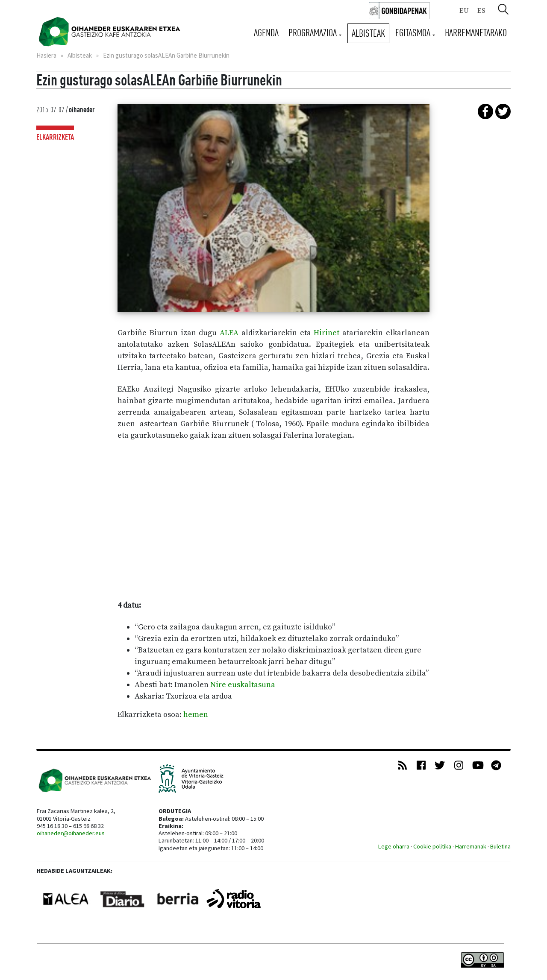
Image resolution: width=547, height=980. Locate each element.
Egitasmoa (414, 33)
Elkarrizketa (55, 137)
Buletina (500, 846)
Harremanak (471, 846)
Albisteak (368, 33)
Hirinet (328, 333)
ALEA (229, 333)
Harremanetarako (476, 33)
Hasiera (46, 55)
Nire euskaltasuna (243, 685)
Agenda (266, 33)
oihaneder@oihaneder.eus (71, 833)
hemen (196, 715)
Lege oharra (394, 846)
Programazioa (314, 33)
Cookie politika (432, 846)
